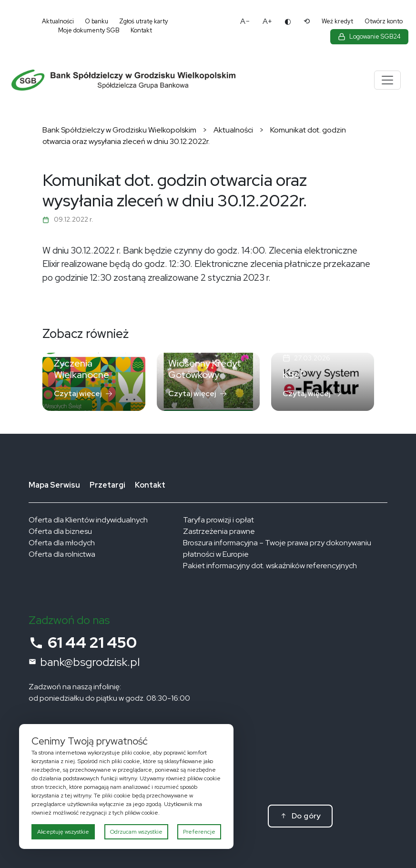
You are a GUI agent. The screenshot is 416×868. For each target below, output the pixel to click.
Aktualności (58, 21)
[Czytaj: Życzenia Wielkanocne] (94, 382)
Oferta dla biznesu (60, 531)
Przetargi (107, 485)
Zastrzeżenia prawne (219, 531)
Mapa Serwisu (54, 485)
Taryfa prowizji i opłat (218, 520)
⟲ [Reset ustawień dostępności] (307, 21)
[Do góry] (300, 816)
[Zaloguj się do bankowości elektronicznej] (369, 37)
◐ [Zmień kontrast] (288, 21)
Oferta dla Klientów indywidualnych (88, 520)
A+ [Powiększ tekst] (267, 21)
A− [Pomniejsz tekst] (245, 21)
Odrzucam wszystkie (136, 832)
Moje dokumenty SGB (89, 30)
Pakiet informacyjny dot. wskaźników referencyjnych (270, 566)
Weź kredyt (337, 21)
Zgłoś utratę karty (144, 21)
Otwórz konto (384, 21)
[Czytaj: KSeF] (323, 382)
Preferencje (199, 832)
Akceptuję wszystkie (63, 832)
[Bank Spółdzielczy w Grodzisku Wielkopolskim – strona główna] (154, 80)
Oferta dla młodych (62, 543)
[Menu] (387, 80)
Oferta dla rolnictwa (62, 554)
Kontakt (141, 30)
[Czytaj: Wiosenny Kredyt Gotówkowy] (208, 382)
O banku (96, 21)
